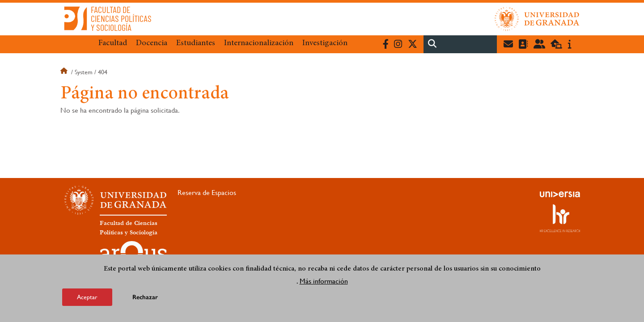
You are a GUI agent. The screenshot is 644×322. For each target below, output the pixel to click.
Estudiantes (196, 43)
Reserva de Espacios (207, 193)
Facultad (113, 43)
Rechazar (145, 297)
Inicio (65, 72)
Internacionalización (259, 43)
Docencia (152, 43)
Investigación (325, 43)
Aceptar (87, 297)
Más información (324, 281)
